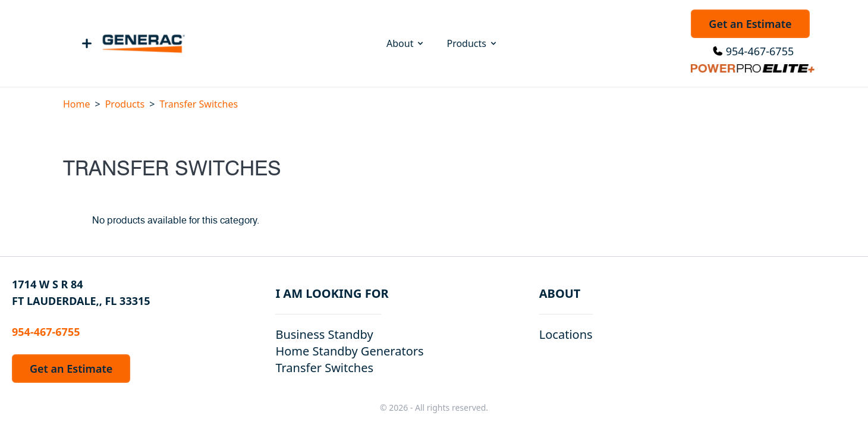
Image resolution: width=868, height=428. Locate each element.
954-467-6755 (760, 51)
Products (472, 43)
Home (77, 104)
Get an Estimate (750, 24)
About (406, 43)
